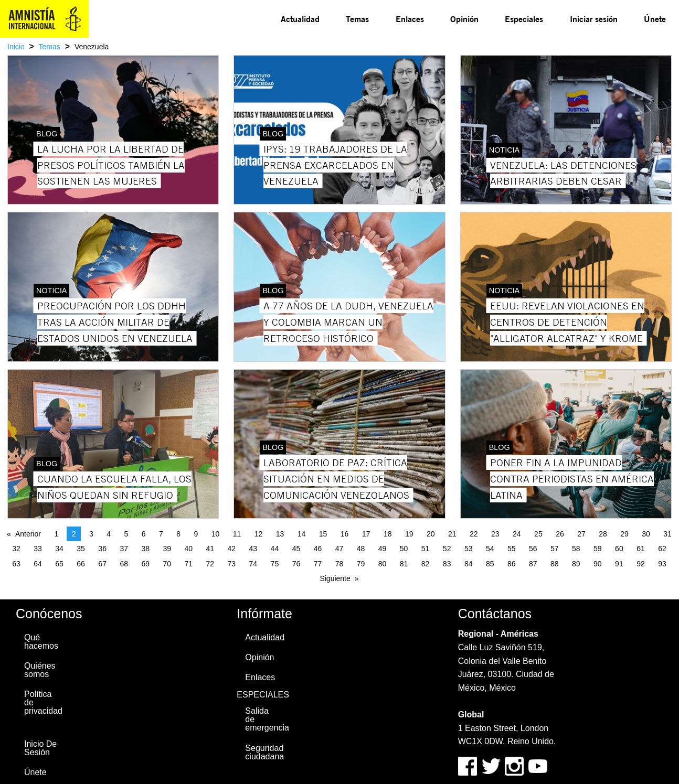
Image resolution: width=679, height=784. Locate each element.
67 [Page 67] (102, 564)
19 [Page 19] (409, 534)
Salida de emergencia (267, 719)
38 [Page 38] (145, 549)
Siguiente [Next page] (335, 578)
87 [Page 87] (533, 564)
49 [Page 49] (383, 549)
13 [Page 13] (280, 534)
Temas (357, 19)
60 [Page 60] (619, 549)
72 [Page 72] (210, 564)
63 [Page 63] (16, 564)
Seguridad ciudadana (264, 752)
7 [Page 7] (161, 534)
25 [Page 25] (538, 534)
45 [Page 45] (296, 549)
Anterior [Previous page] (28, 534)
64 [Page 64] (38, 564)
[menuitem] (300, 19)
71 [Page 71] (188, 564)
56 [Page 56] (533, 549)
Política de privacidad (43, 702)
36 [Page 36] (102, 549)
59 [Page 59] (598, 549)
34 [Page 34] (59, 549)
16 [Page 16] (345, 534)
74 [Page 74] (253, 564)
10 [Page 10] (216, 534)
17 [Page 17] (366, 534)
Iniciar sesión (594, 19)
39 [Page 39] (167, 549)
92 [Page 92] (641, 564)
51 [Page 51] (426, 549)
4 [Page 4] (109, 534)
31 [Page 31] (667, 534)
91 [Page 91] (619, 564)
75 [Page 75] (275, 564)
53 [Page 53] (469, 549)
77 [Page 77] (318, 564)
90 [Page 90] (598, 564)
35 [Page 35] (81, 549)
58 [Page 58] (576, 549)
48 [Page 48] (361, 549)
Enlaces (410, 19)
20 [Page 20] (431, 534)
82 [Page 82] (426, 564)
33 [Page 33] (38, 549)
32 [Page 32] (16, 549)
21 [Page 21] (452, 534)
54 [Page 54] (490, 549)
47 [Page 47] (339, 549)
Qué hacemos (41, 642)
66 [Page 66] (81, 564)
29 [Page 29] (624, 534)
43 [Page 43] (253, 549)
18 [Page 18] (388, 534)
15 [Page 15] (323, 534)
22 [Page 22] (474, 534)
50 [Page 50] (404, 549)
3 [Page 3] (91, 534)
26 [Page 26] (560, 534)
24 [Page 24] (517, 534)
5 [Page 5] (126, 534)
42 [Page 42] (232, 549)
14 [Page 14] (302, 534)
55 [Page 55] (512, 549)
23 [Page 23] (495, 534)
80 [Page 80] (383, 564)
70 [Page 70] (167, 564)
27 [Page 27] (581, 534)
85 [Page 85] (490, 564)
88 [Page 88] (555, 564)
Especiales (524, 19)
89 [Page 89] (576, 564)
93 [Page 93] (662, 564)
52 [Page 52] (447, 549)
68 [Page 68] (124, 564)
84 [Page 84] (469, 564)
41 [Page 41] (210, 549)
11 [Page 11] (237, 534)
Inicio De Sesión (40, 748)
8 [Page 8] (178, 534)
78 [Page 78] (339, 564)
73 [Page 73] (232, 564)
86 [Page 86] (512, 564)
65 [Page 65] (59, 564)
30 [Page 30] (646, 534)
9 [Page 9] (196, 534)
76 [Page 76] (296, 564)
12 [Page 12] (259, 534)
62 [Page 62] (662, 549)
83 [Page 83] (447, 564)
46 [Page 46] (318, 549)
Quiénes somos (40, 670)
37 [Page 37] (124, 549)
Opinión (464, 19)
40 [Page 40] (188, 549)
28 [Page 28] (603, 534)
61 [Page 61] (641, 549)
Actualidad (300, 19)
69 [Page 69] (145, 564)
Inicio (16, 47)
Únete (655, 19)
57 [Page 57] (555, 549)
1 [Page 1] (56, 534)
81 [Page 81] (404, 564)
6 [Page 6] (144, 534)
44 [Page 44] (275, 549)
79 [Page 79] (361, 564)
